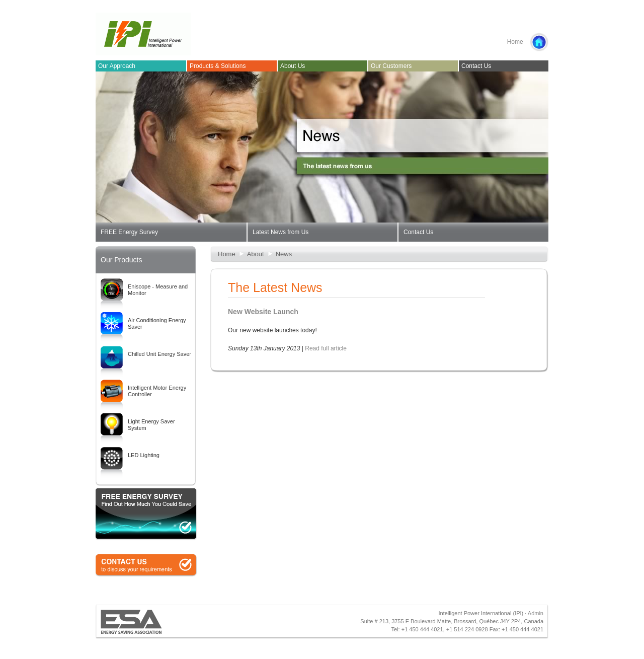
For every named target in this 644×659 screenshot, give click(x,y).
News (284, 254)
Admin (536, 613)
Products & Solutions (218, 66)
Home (528, 42)
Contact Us (476, 66)
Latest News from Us (280, 232)
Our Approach (117, 66)
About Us (293, 66)
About (256, 254)
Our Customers (391, 66)
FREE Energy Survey (129, 232)
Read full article (326, 348)
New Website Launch (263, 312)
